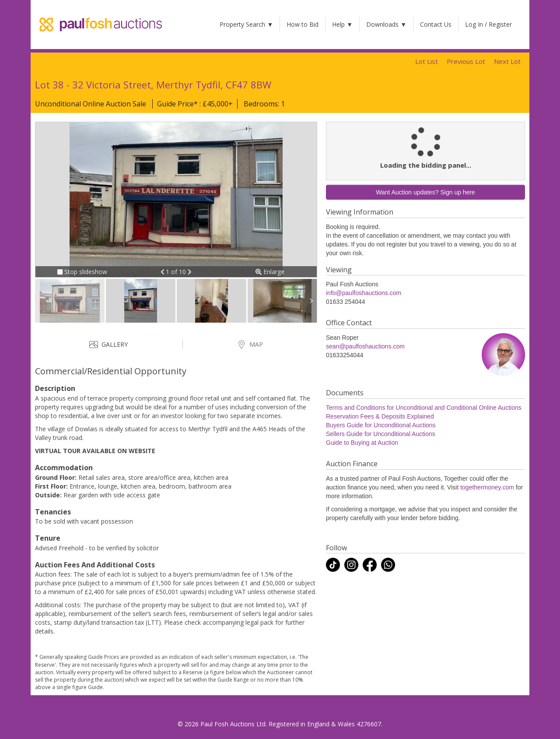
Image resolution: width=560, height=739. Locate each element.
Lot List (427, 61)
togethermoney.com (487, 487)
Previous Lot (466, 61)
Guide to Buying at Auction (362, 443)
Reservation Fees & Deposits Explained (380, 416)
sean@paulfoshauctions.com (365, 346)
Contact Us (436, 24)
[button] (163, 272)
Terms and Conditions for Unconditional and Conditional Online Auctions (424, 408)
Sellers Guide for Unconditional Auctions (381, 434)
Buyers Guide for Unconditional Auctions (381, 425)
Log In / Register (488, 24)
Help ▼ (342, 24)
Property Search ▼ (246, 24)
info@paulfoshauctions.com (364, 293)
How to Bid (303, 24)
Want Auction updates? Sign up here (425, 192)
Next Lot (507, 61)
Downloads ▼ (386, 24)
